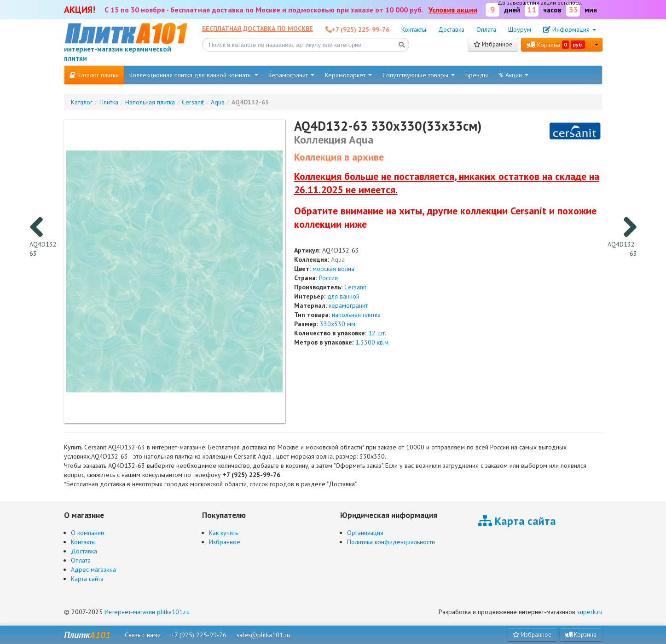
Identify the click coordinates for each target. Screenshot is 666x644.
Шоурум (520, 29)
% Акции (513, 75)
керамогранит (348, 305)
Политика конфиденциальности (391, 542)
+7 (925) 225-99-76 (199, 635)
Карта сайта (87, 579)
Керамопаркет (348, 75)
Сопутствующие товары (419, 75)
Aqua (338, 259)
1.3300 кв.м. (373, 342)
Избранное (493, 44)
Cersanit (355, 287)
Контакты (414, 29)
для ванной (343, 296)
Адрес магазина (93, 569)
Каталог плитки (94, 75)
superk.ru (590, 612)
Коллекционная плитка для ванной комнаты (194, 75)
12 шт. (377, 333)
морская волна (333, 269)
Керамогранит (291, 75)
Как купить (223, 533)
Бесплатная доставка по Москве (258, 29)
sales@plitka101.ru (263, 635)
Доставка (451, 29)
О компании (87, 533)
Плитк (87, 635)
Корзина (556, 45)
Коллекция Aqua (334, 140)
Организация (365, 533)
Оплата (486, 29)
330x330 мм (338, 324)
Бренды (477, 75)
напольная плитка (356, 315)
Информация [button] (570, 29)
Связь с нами (143, 635)
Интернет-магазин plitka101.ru (147, 612)
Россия (328, 278)
